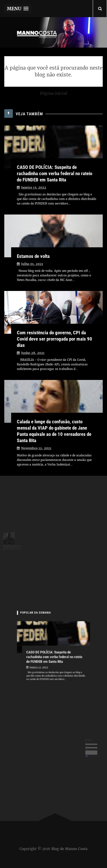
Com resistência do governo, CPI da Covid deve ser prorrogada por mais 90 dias (54, 339)
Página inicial (54, 93)
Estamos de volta (33, 256)
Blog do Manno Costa (70, 849)
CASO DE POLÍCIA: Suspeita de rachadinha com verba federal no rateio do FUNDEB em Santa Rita (54, 173)
